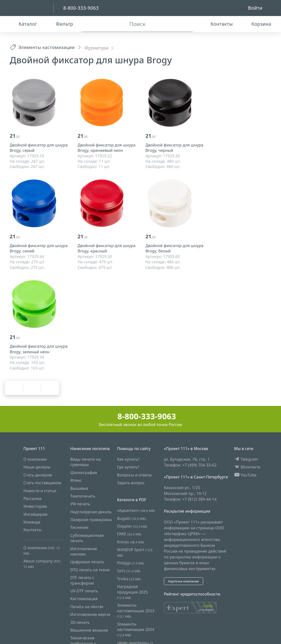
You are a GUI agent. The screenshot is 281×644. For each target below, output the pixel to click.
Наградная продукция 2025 (132, 592)
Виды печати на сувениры (85, 462)
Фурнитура (96, 48)
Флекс (76, 480)
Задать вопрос (131, 483)
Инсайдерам (36, 514)
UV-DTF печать (84, 591)
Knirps (131, 542)
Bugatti (131, 518)
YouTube (245, 475)
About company (42, 564)
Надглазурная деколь (91, 512)
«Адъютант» (136, 510)
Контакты (33, 530)
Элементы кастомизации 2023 (136, 611)
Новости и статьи (40, 491)
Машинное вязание (89, 630)
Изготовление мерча (90, 614)
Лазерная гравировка (91, 520)
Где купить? (128, 467)
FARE (129, 534)
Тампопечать (83, 496)
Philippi (131, 563)
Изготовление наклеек (84, 551)
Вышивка (79, 488)
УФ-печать (80, 504)
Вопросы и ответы (135, 475)
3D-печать (80, 622)
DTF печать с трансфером (82, 580)
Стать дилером (38, 475)
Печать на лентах (87, 607)
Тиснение (79, 528)
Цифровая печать (87, 562)
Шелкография (84, 473)
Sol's (129, 571)
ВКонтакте (247, 467)
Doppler (132, 526)
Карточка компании (184, 581)
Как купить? (128, 459)
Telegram (246, 459)
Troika (129, 579)
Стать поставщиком (42, 483)
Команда (32, 522)
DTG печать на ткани (90, 570)
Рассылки (33, 499)
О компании (35, 459)
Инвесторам (35, 506)
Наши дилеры (37, 467)
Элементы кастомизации (42, 47)
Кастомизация (84, 599)
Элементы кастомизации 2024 (136, 629)
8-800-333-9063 (140, 416)
